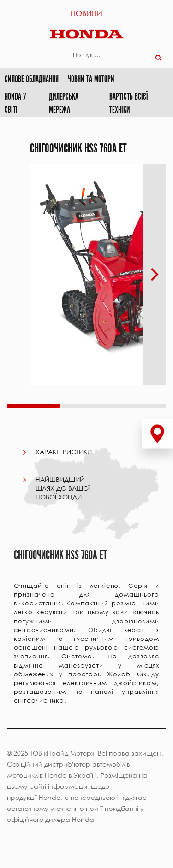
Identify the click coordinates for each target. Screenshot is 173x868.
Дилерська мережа (64, 103)
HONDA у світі (15, 103)
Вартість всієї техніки (128, 103)
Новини (86, 13)
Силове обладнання (32, 79)
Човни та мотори (91, 79)
